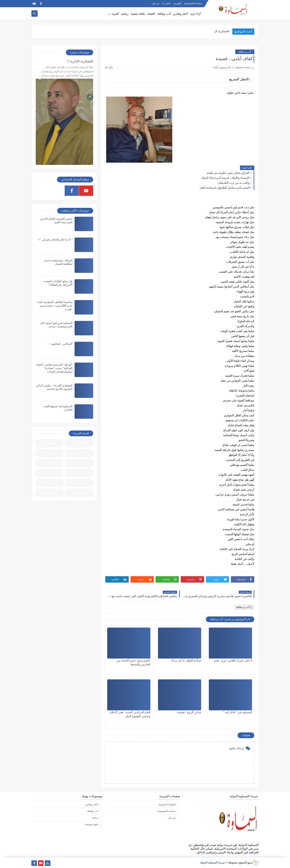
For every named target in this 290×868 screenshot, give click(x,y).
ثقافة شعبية (138, 14)
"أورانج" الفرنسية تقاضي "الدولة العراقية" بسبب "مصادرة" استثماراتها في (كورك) (54, 368)
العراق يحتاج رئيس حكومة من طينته (228, 173)
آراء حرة (79, 443)
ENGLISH (50, 493)
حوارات (50, 473)
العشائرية (224, 31)
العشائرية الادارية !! (80, 61)
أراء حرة (196, 14)
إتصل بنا (166, 3)
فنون (50, 483)
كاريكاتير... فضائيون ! (61, 344)
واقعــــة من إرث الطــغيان (234, 183)
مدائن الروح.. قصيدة (189, 712)
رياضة (125, 14)
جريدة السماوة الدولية (213, 863)
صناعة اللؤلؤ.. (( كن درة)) (186, 660)
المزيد (115, 14)
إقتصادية (50, 453)
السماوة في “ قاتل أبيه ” (237, 712)
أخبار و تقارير (50, 443)
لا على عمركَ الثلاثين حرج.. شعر (233, 660)
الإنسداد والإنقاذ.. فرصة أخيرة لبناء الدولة (226, 178)
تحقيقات (79, 463)
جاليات (79, 473)
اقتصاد (151, 14)
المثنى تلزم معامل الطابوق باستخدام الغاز (225, 188)
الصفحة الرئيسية (167, 804)
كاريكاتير (79, 493)
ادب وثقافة (92, 811)
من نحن (156, 3)
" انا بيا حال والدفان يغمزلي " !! (55, 239)
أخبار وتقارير (180, 14)
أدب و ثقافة (245, 52)
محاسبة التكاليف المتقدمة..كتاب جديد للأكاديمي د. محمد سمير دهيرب (55, 306)
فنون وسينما (91, 824)
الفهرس (177, 3)
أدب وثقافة (164, 14)
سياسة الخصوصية (193, 3)
